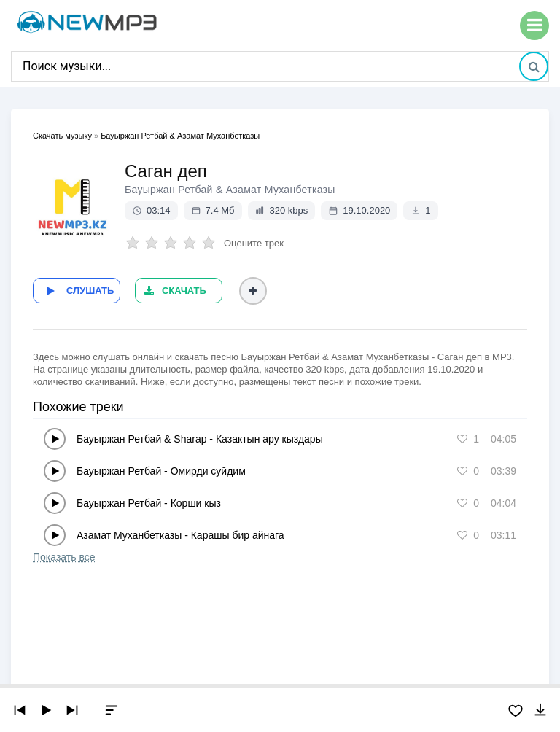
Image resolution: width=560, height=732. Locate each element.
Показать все (64, 556)
